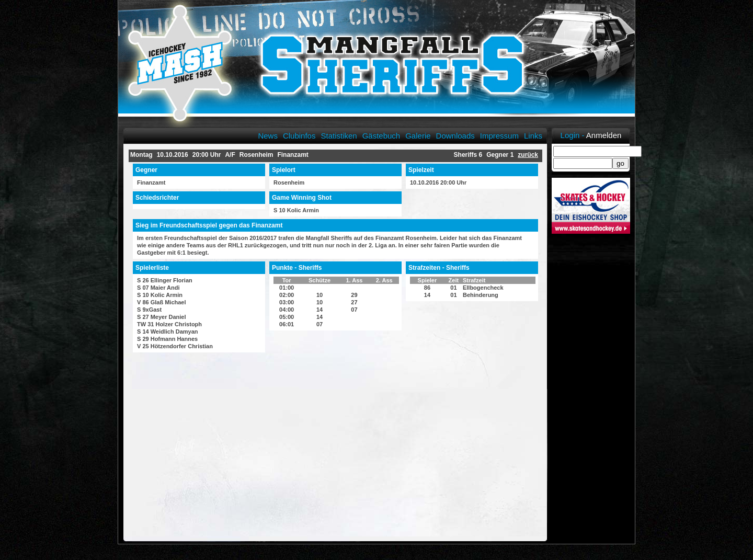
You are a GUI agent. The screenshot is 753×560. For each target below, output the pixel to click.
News (268, 136)
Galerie (418, 136)
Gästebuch (381, 136)
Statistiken (339, 136)
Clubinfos (299, 136)
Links (533, 136)
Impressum (499, 136)
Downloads (455, 136)
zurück (528, 155)
